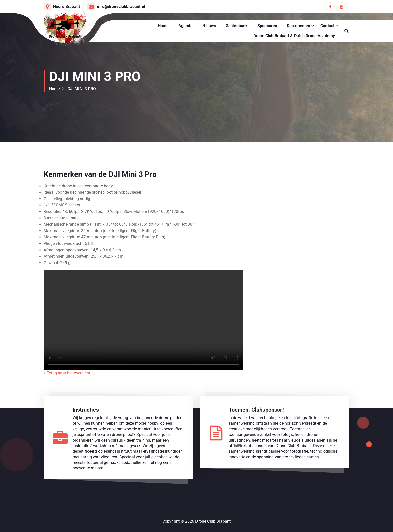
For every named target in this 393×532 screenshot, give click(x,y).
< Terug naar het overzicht (67, 377)
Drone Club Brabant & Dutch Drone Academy (294, 36)
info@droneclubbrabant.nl (121, 6)
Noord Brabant (67, 6)
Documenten (299, 26)
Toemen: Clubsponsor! (256, 410)
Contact (327, 26)
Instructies (86, 410)
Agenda (186, 26)
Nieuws (209, 26)
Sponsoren (267, 26)
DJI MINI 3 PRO (82, 89)
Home (163, 26)
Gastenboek (237, 26)
